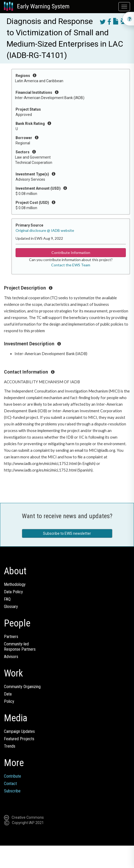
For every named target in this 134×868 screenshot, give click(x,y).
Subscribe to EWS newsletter (67, 533)
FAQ (7, 599)
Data (8, 694)
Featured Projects (19, 739)
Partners (11, 637)
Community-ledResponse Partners (20, 647)
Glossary (11, 607)
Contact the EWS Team (71, 265)
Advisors (11, 657)
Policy (9, 701)
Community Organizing (22, 687)
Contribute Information (71, 252)
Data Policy (13, 592)
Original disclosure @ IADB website (45, 230)
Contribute (13, 776)
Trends (10, 746)
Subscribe (12, 791)
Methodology (15, 584)
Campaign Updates (19, 731)
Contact (10, 784)
